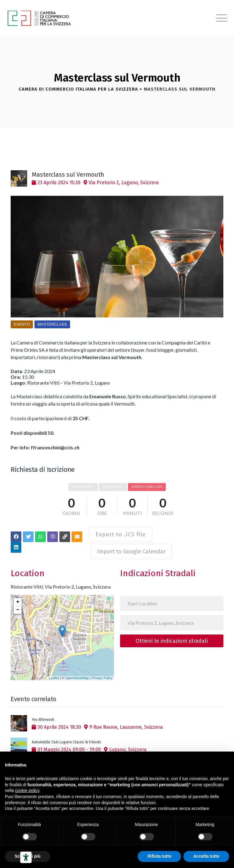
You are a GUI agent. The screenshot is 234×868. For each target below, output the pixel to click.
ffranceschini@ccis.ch (55, 447)
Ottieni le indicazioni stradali (172, 637)
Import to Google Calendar (132, 548)
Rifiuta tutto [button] (160, 856)
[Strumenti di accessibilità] (26, 857)
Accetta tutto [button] (206, 856)
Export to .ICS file (120, 533)
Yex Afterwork (43, 716)
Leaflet (54, 674)
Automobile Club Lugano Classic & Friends (66, 738)
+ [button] (18, 598)
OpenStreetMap (77, 674)
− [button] (18, 606)
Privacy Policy (102, 674)
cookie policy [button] (27, 790)
